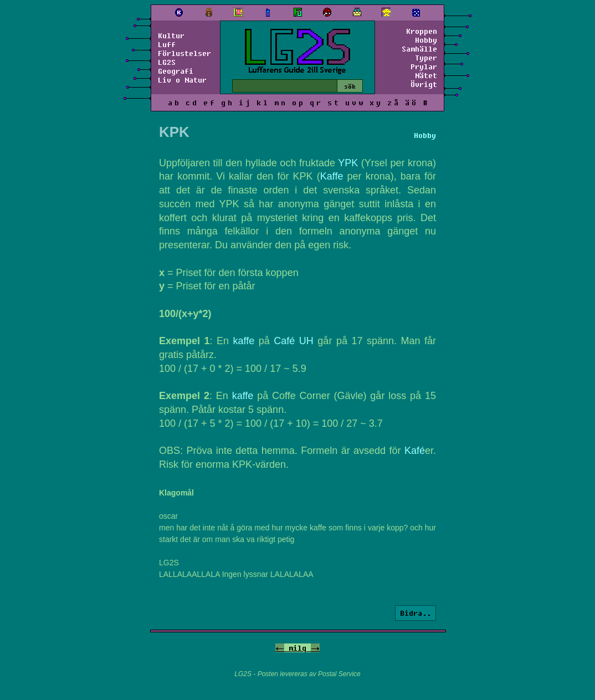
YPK (348, 163)
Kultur (171, 35)
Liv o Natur (182, 80)
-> (315, 648)
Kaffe (332, 176)
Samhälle (419, 49)
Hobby (426, 40)
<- (280, 648)
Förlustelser (184, 53)
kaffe (244, 341)
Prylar (424, 67)
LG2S (167, 62)
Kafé (415, 451)
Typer (426, 58)
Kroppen (422, 31)
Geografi (176, 71)
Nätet (426, 75)
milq (297, 648)
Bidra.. (416, 613)
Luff (167, 44)
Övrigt (424, 84)
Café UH (294, 341)
